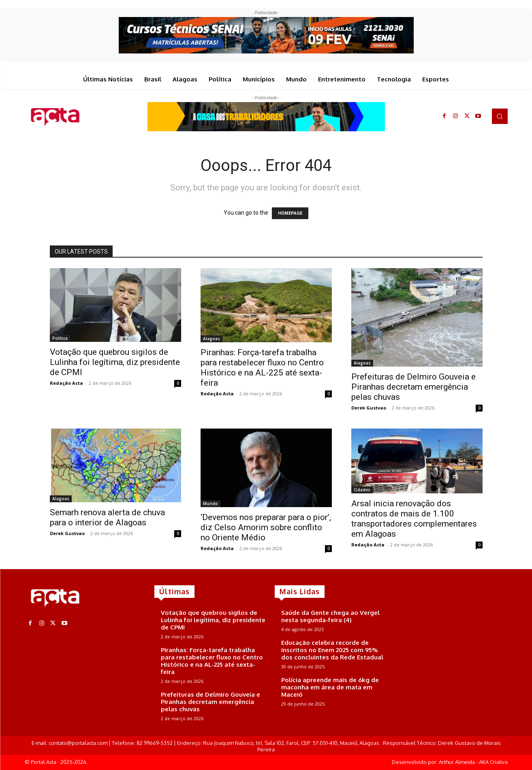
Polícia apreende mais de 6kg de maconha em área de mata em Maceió (330, 687)
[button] (500, 116)
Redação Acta (66, 383)
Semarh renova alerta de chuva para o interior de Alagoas (107, 517)
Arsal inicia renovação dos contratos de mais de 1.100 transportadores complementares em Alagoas (414, 519)
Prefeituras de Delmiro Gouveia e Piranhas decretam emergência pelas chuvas (413, 387)
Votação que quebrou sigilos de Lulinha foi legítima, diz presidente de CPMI (115, 362)
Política (60, 338)
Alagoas (212, 339)
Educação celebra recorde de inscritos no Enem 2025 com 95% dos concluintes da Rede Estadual (332, 650)
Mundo (210, 503)
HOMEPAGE (290, 213)
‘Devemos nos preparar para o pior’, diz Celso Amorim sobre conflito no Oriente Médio (266, 527)
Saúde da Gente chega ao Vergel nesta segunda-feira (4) (330, 616)
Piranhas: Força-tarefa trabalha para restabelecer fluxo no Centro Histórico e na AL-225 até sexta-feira (262, 368)
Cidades (362, 490)
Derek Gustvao (369, 408)
